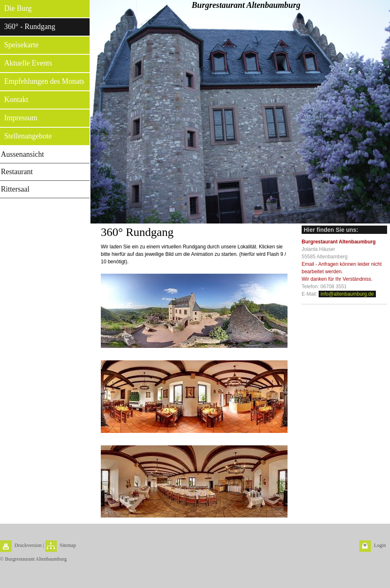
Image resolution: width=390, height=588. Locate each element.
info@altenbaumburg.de (347, 294)
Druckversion (28, 545)
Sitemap (68, 545)
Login (380, 545)
